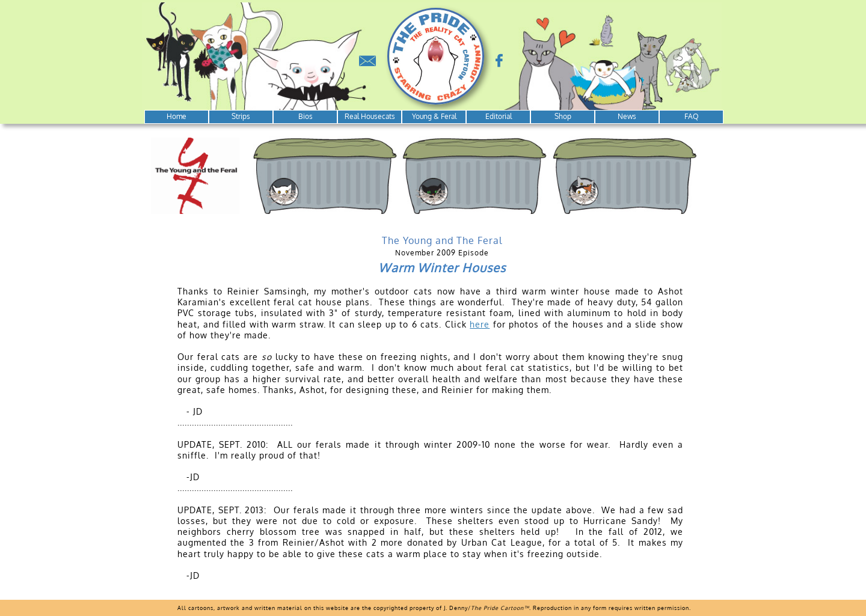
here (480, 324)
